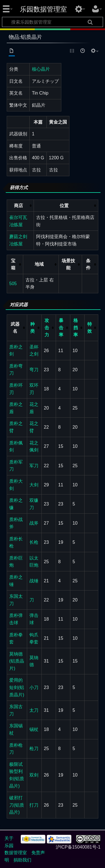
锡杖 (34, 729)
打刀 (34, 805)
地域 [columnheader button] (39, 264)
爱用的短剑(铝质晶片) (17, 687)
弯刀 (34, 370)
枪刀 (34, 749)
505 (13, 284)
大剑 (34, 485)
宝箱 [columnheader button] (13, 264)
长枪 (34, 542)
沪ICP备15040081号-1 (78, 847)
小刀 (34, 687)
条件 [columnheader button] (88, 264)
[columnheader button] (34, 328)
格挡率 (76, 328)
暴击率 (61, 328)
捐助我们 (22, 860)
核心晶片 (41, 69)
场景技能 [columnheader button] (68, 264)
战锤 (34, 581)
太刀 (34, 710)
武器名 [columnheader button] (15, 328)
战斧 (34, 523)
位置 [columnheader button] (64, 206)
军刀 (34, 466)
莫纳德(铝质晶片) (17, 661)
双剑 (34, 775)
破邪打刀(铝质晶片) (17, 805)
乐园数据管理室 (43, 9)
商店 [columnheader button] (18, 206)
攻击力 (47, 328)
